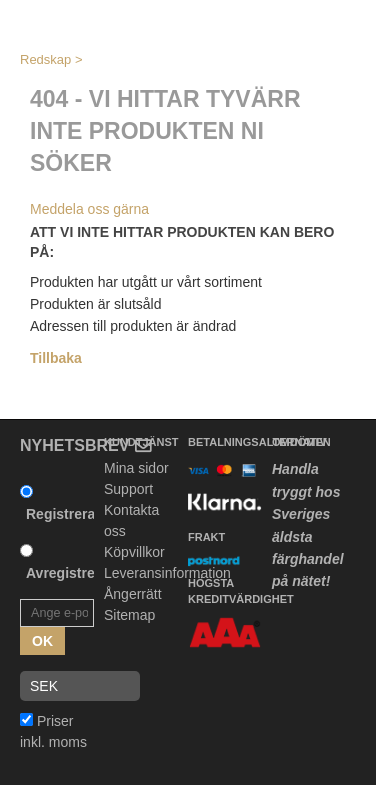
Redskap (45, 59)
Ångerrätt (133, 594)
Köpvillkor (134, 552)
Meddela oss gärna (89, 209)
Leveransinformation (167, 573)
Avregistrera (67, 573)
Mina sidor (136, 468)
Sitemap (129, 615)
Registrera (60, 514)
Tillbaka (56, 358)
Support (128, 489)
